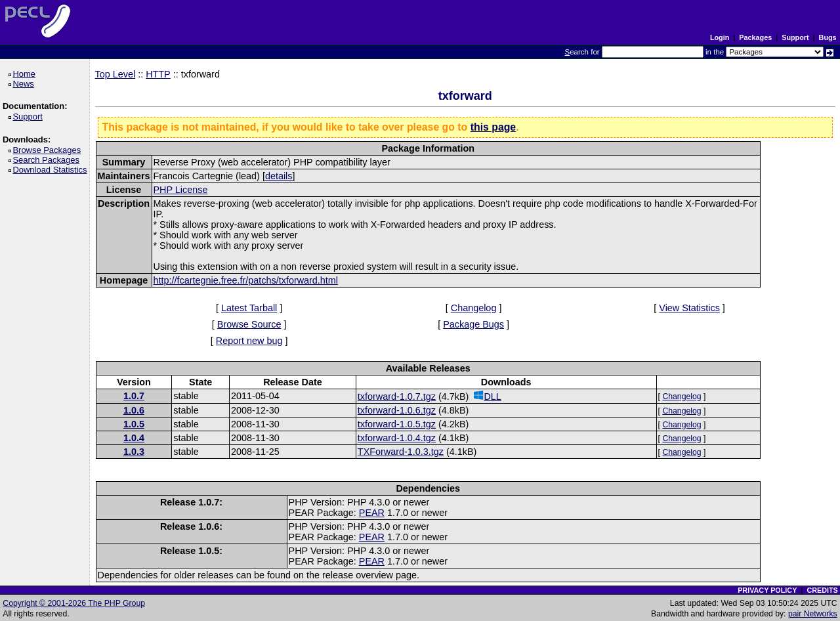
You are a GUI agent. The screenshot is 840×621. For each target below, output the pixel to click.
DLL (487, 396)
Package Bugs (473, 324)
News (25, 84)
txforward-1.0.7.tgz (397, 396)
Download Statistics (52, 170)
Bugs (828, 37)
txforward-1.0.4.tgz (397, 438)
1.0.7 (134, 396)
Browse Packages (49, 150)
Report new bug (249, 341)
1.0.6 (134, 410)
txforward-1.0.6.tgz (397, 410)
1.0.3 (134, 452)
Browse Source (249, 324)
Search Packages (48, 160)
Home (26, 74)
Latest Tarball (249, 308)
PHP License (181, 190)
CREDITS (822, 590)
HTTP (158, 74)
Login (720, 37)
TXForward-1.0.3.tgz (401, 452)
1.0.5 (134, 424)
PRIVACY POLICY (767, 590)
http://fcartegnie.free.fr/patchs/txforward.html (246, 280)
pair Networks (813, 614)
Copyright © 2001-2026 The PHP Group (74, 603)
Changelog (474, 308)
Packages (755, 37)
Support (795, 37)
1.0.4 (134, 438)
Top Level (115, 74)
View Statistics (689, 308)
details (279, 176)
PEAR (372, 513)
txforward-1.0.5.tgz (397, 424)
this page (493, 127)
